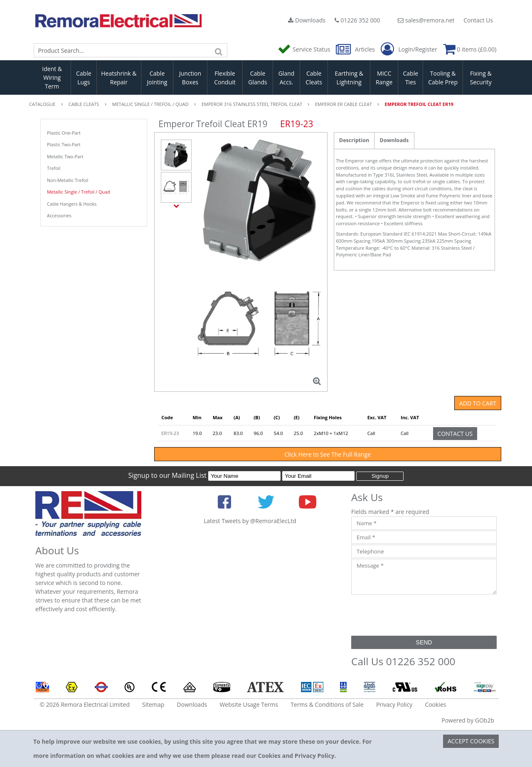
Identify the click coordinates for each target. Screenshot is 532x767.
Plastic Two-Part (64, 144)
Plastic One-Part (64, 133)
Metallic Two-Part (65, 156)
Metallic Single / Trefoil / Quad (79, 192)
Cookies (435, 704)
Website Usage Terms (249, 704)
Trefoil (54, 168)
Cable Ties (411, 78)
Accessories (59, 215)
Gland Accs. (287, 78)
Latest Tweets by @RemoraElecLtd (250, 521)
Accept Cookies (471, 741)
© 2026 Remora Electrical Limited (85, 704)
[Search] (219, 50)
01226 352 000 (357, 20)
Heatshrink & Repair (119, 78)
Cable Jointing (157, 78)
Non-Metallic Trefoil (68, 180)
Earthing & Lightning (349, 78)
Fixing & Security (481, 78)
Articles (356, 49)
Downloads (307, 20)
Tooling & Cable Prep (443, 78)
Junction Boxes (190, 78)
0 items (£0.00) (470, 49)
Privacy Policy (394, 704)
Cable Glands (257, 78)
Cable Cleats (314, 78)
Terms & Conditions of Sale (327, 704)
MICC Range (384, 78)
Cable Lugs (84, 78)
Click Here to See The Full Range (328, 454)
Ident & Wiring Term (52, 77)
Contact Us (478, 20)
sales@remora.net (426, 20)
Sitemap (153, 704)
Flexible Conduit (225, 78)
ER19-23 (170, 433)
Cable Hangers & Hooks (72, 204)
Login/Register (409, 49)
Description (354, 140)
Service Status (305, 49)
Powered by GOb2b (468, 720)
